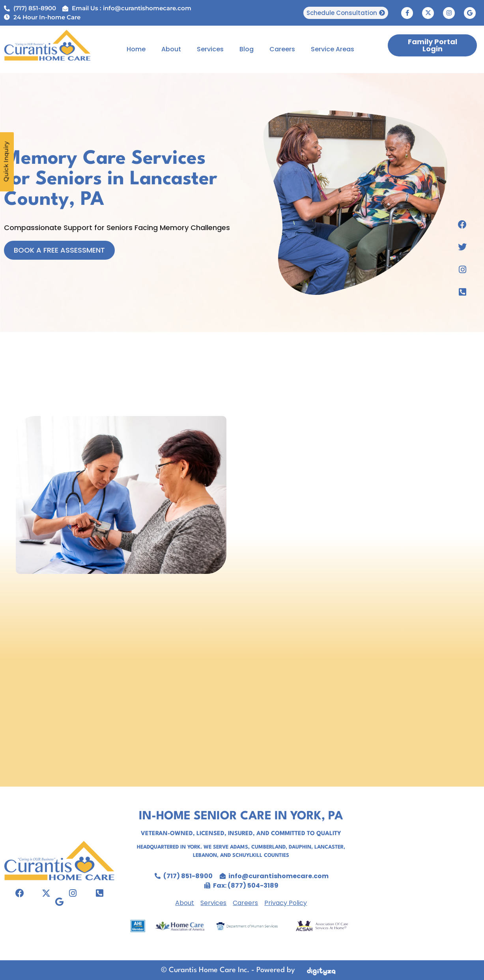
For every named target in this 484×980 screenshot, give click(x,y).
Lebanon (205, 855)
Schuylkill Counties (261, 855)
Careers (282, 49)
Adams (239, 847)
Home (136, 49)
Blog (247, 49)
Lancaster (329, 847)
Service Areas (333, 49)
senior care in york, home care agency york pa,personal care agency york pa (422, 872)
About (171, 49)
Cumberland (268, 847)
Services (210, 49)
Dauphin (300, 847)
